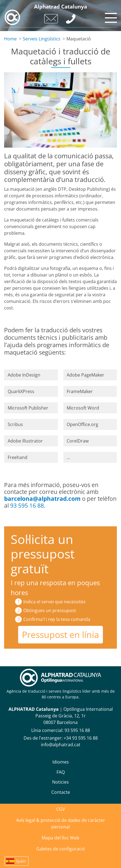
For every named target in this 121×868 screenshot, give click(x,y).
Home (10, 39)
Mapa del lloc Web (60, 838)
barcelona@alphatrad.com (42, 499)
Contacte (61, 792)
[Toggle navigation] (110, 16)
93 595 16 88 (27, 505)
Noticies (60, 782)
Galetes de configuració (61, 849)
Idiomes (61, 762)
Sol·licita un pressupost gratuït (43, 554)
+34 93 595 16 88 (81, 738)
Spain (21, 861)
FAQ (61, 772)
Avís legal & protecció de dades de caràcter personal (61, 823)
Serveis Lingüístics (42, 39)
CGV (61, 809)
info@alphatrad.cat (61, 745)
